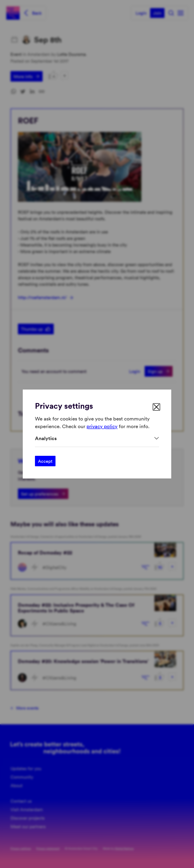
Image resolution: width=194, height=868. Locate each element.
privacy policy (102, 426)
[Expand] (97, 438)
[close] (156, 407)
